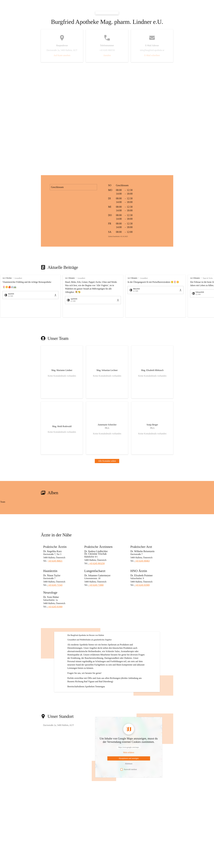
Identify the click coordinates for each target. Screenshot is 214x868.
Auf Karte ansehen (62, 55)
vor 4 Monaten (195, 278)
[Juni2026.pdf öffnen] (29, 295)
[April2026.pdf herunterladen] (118, 300)
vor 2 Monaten (70, 278)
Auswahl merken (129, 793)
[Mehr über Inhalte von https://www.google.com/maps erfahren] (129, 777)
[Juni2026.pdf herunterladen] (55, 295)
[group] (107, 296)
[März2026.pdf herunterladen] (180, 290)
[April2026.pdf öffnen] (91, 300)
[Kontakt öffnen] (62, 372)
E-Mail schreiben (152, 55)
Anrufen (107, 55)
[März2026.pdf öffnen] (154, 290)
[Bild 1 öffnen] (27, 505)
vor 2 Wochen (7, 278)
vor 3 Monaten (132, 278)
